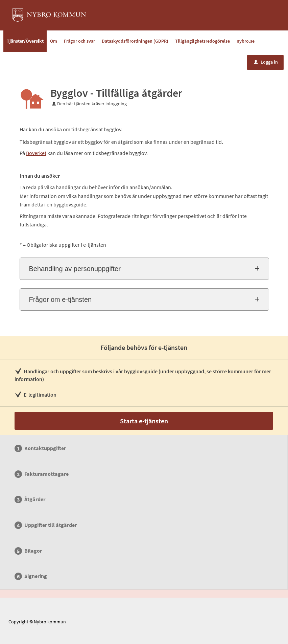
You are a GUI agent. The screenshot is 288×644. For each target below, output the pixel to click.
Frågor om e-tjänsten (61, 299)
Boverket (36, 153)
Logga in (266, 62)
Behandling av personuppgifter (75, 269)
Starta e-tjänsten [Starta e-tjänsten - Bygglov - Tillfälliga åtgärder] (144, 421)
